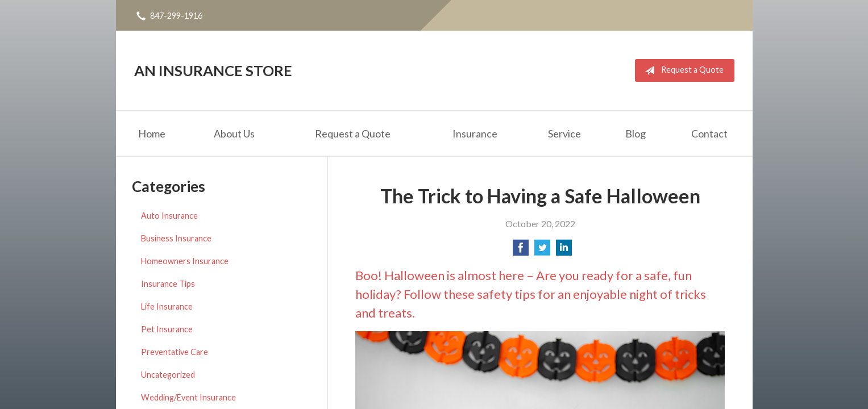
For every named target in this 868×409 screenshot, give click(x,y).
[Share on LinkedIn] (564, 251)
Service (564, 133)
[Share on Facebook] (521, 251)
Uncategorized (168, 375)
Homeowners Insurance (185, 261)
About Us (234, 133)
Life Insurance (167, 306)
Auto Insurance (169, 216)
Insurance (475, 133)
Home (152, 133)
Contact (709, 133)
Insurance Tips (168, 284)
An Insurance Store (213, 70)
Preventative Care (175, 352)
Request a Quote (682, 70)
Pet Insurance (167, 329)
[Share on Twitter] (542, 251)
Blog (636, 133)
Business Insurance (176, 238)
